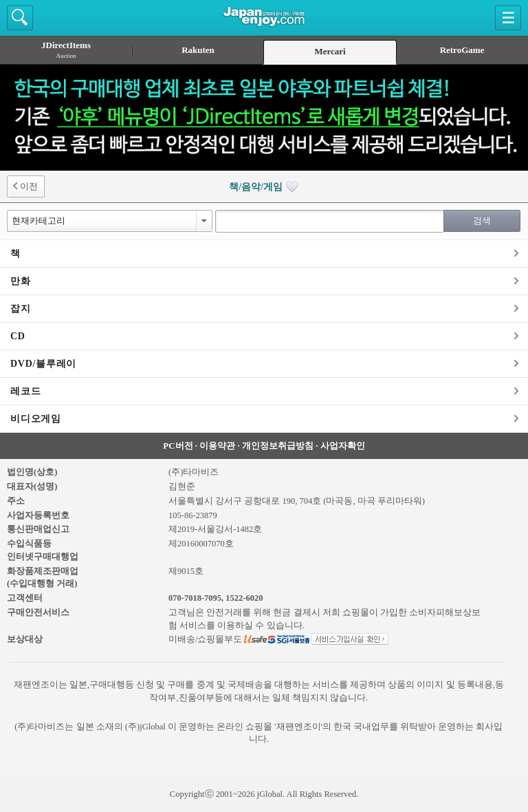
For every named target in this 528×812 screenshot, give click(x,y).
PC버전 (178, 446)
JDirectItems (66, 50)
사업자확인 (343, 446)
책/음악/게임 (264, 187)
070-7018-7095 (195, 598)
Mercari (330, 51)
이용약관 (217, 446)
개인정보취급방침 (278, 446)
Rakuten (198, 50)
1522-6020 (244, 598)
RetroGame (462, 50)
